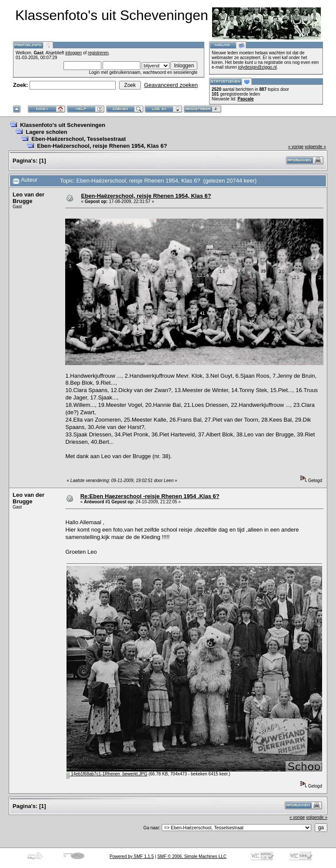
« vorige (296, 147)
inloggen (73, 53)
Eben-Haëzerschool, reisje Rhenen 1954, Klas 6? (102, 146)
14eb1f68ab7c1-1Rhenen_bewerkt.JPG (107, 774)
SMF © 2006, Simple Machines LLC (192, 856)
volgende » (315, 147)
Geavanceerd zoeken (171, 85)
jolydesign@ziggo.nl (258, 67)
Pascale (245, 99)
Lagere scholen (46, 132)
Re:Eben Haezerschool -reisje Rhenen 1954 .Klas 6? (150, 496)
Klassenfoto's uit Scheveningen (63, 125)
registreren (98, 53)
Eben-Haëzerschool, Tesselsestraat (78, 139)
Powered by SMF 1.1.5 (132, 856)
